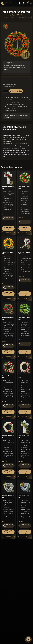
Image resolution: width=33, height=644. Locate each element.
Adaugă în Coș (8, 228)
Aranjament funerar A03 (8, 253)
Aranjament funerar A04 (24, 253)
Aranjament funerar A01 (8, 187)
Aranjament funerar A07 (8, 377)
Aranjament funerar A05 (8, 318)
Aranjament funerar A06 (24, 318)
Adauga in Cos (16, 91)
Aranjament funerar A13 (24, 497)
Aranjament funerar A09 (24, 377)
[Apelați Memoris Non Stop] (28, 639)
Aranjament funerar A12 (8, 497)
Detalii (8, 233)
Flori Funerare (23, 15)
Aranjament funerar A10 (8, 437)
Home (8, 15)
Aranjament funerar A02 (24, 187)
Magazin (14, 15)
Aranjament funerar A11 (24, 437)
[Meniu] (31, 3)
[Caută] (20, 3)
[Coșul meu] (27, 3)
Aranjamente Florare (9, 17)
